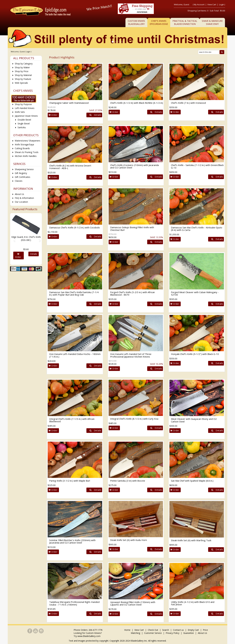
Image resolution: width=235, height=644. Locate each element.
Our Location (21, 202)
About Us (19, 194)
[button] (13, 239)
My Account (199, 4)
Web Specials (21, 83)
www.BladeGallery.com (89, 636)
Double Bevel (24, 120)
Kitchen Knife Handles (26, 156)
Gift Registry (21, 173)
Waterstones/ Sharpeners (28, 141)
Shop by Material (23, 75)
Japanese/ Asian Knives (26, 116)
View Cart (212, 4)
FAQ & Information (24, 198)
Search (166, 630)
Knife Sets (20, 112)
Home (128, 630)
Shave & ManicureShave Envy (212, 22)
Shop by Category (24, 64)
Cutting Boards (22, 148)
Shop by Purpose (23, 104)
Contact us (178, 630)
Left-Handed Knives (25, 108)
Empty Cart (193, 630)
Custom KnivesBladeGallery (136, 22)
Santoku (22, 127)
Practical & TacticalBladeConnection (185, 22)
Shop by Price (22, 71)
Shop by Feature (23, 79)
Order (53, 115)
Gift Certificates (23, 177)
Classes (19, 181)
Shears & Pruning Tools (27, 152)
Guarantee (189, 633)
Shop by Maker (22, 67)
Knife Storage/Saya (24, 144)
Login (222, 4)
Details (95, 115)
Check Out (153, 630)
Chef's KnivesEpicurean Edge (159, 22)
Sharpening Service (24, 169)
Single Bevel (24, 124)
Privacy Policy (173, 633)
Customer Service (153, 633)
